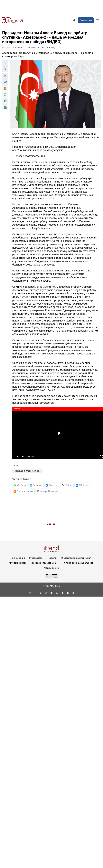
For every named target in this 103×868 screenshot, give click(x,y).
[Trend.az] (13, 20)
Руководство (36, 558)
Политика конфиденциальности (78, 563)
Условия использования (44, 563)
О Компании (18, 558)
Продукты (52, 558)
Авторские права (18, 563)
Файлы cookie (51, 568)
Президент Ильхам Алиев (27, 471)
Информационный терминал (76, 558)
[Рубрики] (98, 20)
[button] (5, 63)
